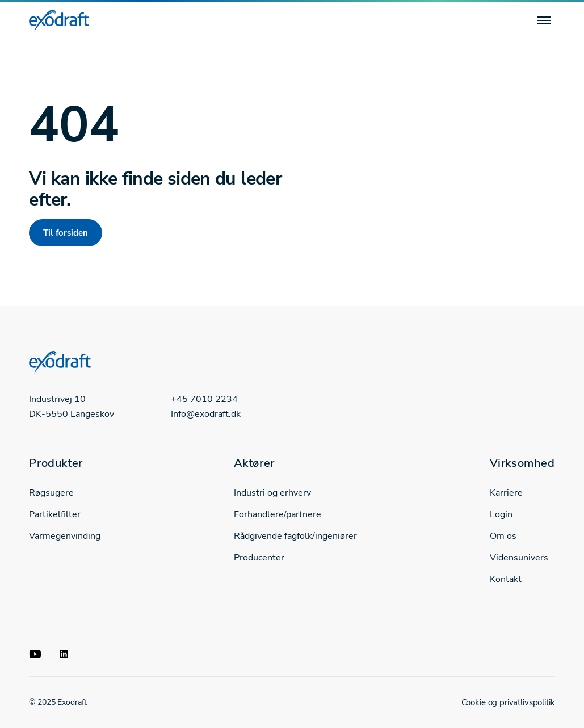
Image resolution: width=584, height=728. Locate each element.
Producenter (259, 558)
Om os (503, 536)
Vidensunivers (519, 558)
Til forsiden (66, 233)
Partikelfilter (55, 514)
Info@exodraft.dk (206, 414)
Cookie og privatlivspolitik (508, 702)
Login (501, 514)
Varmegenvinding (65, 536)
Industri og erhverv (272, 493)
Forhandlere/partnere (278, 514)
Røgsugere (51, 493)
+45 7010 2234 (204, 399)
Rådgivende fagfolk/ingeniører (295, 536)
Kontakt (506, 579)
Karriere (506, 493)
